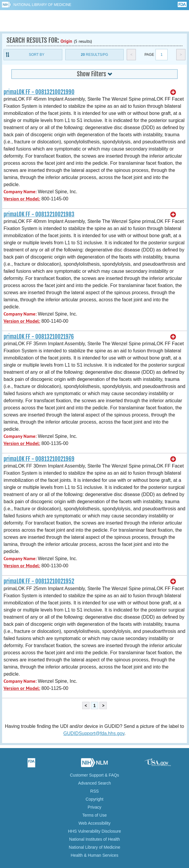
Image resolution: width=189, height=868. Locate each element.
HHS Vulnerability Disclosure (94, 831)
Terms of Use (94, 815)
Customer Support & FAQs (95, 775)
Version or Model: (22, 199)
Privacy (95, 807)
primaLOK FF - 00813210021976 (39, 337)
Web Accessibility (95, 823)
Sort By (36, 55)
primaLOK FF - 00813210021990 (39, 92)
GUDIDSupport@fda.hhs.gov (94, 733)
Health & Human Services (94, 855)
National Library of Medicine (42, 5)
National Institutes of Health (94, 839)
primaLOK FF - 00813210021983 (39, 214)
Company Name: (20, 192)
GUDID (94, 21)
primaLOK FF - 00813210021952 (39, 581)
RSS (94, 791)
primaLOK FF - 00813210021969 (39, 459)
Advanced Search (94, 783)
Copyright (95, 799)
